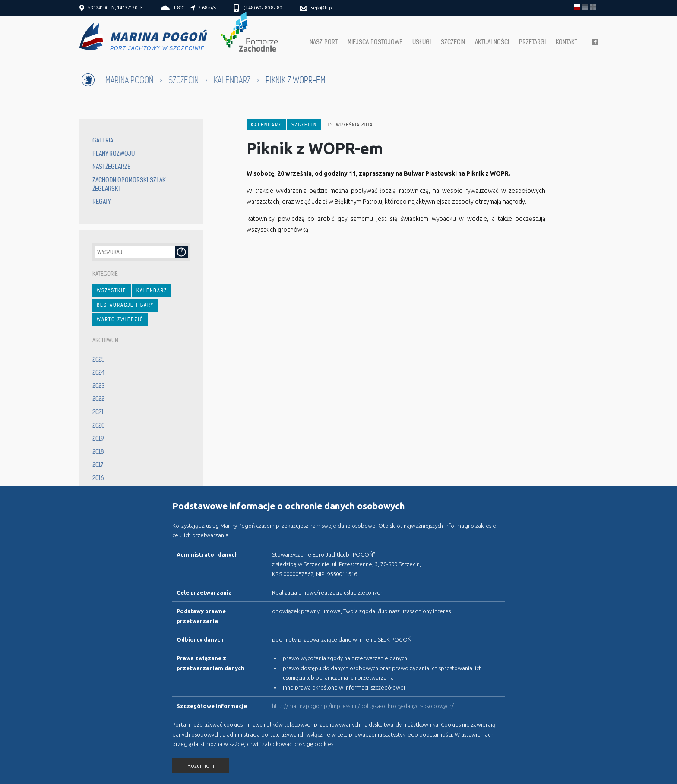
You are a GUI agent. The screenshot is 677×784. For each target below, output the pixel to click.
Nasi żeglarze (111, 167)
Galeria (103, 140)
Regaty (101, 202)
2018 (98, 452)
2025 (98, 359)
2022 (98, 399)
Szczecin (453, 42)
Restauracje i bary (125, 305)
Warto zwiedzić (120, 319)
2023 (98, 386)
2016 (98, 478)
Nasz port (324, 42)
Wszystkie (112, 290)
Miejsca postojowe (375, 42)
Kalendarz (232, 80)
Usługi (422, 42)
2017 (98, 465)
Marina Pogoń (129, 80)
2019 (98, 438)
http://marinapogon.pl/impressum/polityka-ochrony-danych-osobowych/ (363, 706)
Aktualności (492, 42)
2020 (98, 425)
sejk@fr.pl (322, 8)
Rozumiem (201, 765)
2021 (98, 412)
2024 (99, 372)
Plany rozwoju (114, 154)
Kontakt (566, 42)
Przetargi (532, 42)
